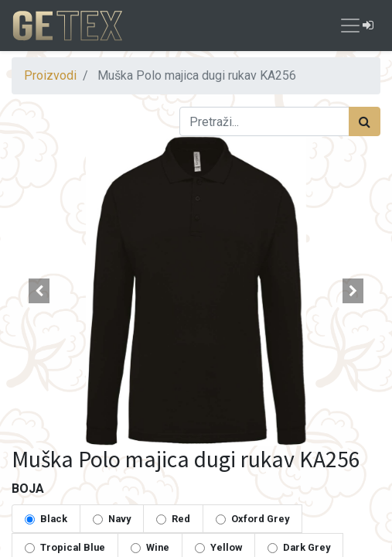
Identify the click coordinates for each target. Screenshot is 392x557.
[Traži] (365, 121)
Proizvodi (50, 75)
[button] (39, 291)
